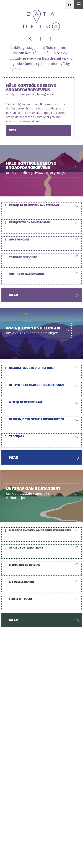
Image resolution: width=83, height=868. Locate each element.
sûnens (29, 64)
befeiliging (52, 58)
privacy (29, 58)
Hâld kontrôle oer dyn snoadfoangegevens (39, 90)
